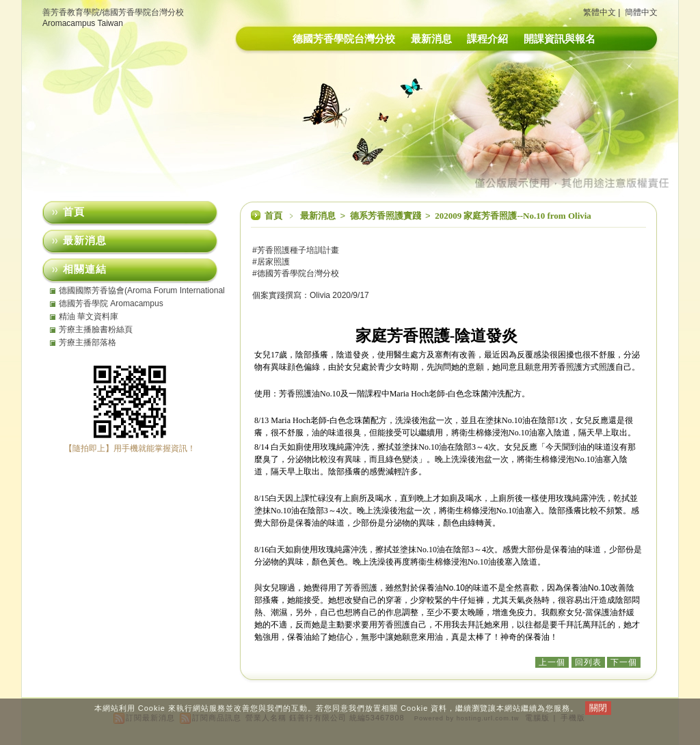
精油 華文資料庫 (89, 316)
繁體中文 (600, 12)
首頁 (273, 216)
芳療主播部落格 (87, 342)
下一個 (624, 662)
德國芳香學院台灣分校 (344, 39)
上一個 (552, 662)
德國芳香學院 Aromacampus (111, 303)
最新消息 (431, 39)
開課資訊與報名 (560, 39)
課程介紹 (487, 39)
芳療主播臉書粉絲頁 (96, 329)
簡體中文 (641, 12)
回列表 (588, 662)
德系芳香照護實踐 (387, 216)
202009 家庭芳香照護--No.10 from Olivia (513, 216)
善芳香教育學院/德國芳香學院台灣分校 (113, 12)
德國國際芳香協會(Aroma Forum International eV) (142, 290)
